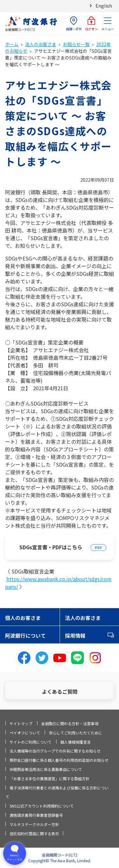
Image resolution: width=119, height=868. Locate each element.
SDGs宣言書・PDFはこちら (51, 547)
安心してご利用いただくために (76, 733)
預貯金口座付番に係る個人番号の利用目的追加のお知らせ (59, 760)
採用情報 (75, 635)
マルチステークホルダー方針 (34, 824)
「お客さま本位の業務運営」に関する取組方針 (50, 778)
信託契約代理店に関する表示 (34, 833)
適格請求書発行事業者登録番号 (36, 815)
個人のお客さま (23, 618)
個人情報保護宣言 (76, 742)
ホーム (12, 44)
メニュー (108, 24)
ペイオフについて (25, 733)
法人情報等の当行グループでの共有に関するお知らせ (55, 751)
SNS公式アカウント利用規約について (42, 806)
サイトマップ (21, 723)
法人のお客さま (41, 44)
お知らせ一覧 (76, 44)
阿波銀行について (25, 635)
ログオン (91, 24)
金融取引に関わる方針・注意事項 (70, 723)
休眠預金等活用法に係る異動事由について (46, 769)
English (104, 6)
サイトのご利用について (30, 742)
